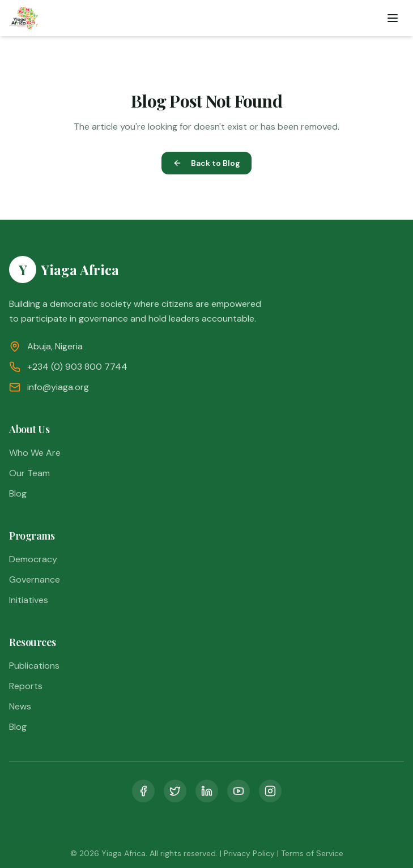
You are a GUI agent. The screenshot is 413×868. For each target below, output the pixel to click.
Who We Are (35, 453)
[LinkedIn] (207, 791)
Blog (18, 493)
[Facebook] (143, 791)
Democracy (33, 559)
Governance (35, 580)
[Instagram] (270, 791)
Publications (34, 666)
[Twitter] (175, 791)
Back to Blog (206, 163)
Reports (26, 686)
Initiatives (29, 600)
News (20, 706)
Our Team (29, 473)
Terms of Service (312, 853)
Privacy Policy (249, 853)
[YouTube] (239, 791)
